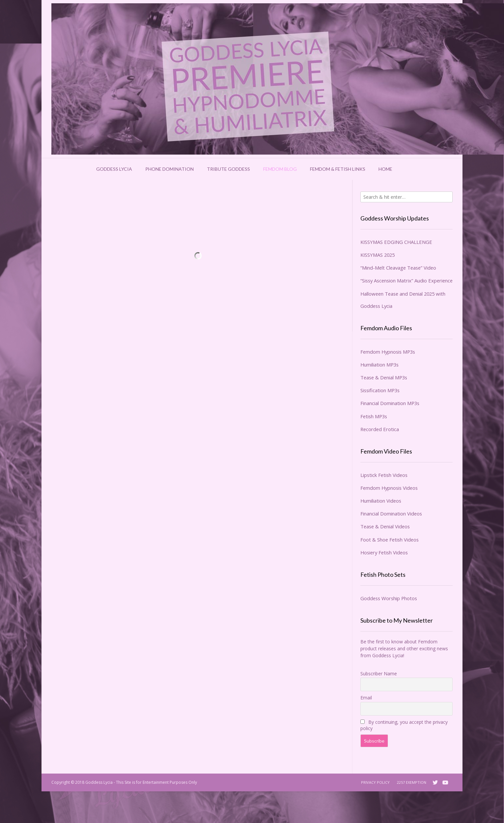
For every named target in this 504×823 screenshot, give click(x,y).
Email (366, 698)
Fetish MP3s (374, 416)
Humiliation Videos (381, 501)
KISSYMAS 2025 (378, 255)
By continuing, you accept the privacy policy (404, 725)
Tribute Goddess (228, 169)
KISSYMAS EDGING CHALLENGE (396, 242)
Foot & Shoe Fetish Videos (390, 540)
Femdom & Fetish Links (338, 169)
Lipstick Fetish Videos (384, 475)
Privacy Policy (375, 782)
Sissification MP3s (380, 390)
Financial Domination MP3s (390, 403)
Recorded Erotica (380, 429)
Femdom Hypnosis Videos (389, 488)
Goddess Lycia (114, 169)
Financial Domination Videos (391, 514)
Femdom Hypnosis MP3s (388, 352)
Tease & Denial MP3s (384, 377)
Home (385, 169)
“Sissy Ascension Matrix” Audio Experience (406, 280)
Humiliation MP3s (379, 365)
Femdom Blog (280, 169)
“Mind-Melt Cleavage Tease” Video (398, 268)
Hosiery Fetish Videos (384, 552)
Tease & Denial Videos (385, 526)
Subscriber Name (379, 674)
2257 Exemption (412, 782)
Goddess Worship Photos (389, 598)
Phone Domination (169, 169)
